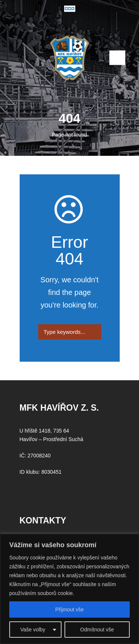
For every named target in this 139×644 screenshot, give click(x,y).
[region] (69, 589)
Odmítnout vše (97, 630)
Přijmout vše (69, 609)
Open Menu (117, 58)
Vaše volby (33, 630)
